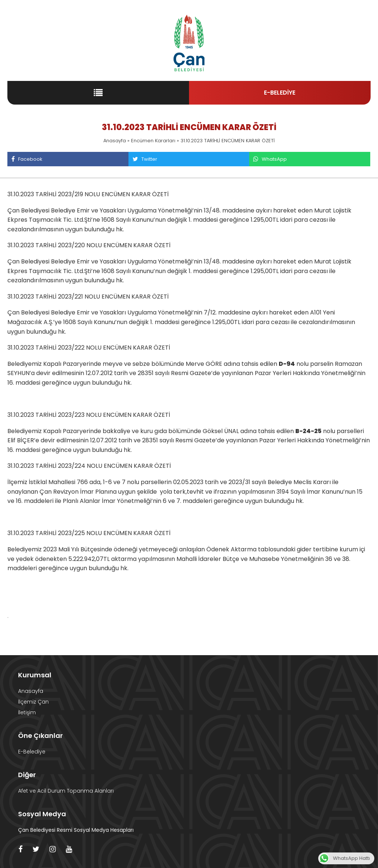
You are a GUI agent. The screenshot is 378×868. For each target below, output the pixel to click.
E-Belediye (32, 752)
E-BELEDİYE (280, 93)
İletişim (27, 712)
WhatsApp (270, 159)
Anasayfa (115, 141)
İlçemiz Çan (33, 702)
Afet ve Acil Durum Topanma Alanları (66, 791)
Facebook (27, 159)
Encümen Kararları (153, 141)
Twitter (145, 159)
